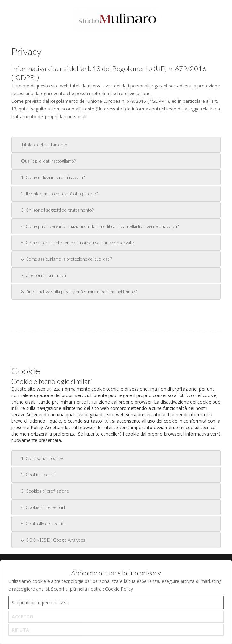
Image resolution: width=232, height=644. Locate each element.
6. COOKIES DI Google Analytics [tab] (50, 540)
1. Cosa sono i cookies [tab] (39, 458)
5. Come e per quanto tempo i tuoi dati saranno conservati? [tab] (74, 243)
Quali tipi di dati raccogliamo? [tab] (45, 161)
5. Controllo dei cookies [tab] (40, 523)
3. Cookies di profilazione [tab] (41, 491)
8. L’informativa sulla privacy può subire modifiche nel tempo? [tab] (75, 292)
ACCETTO (23, 617)
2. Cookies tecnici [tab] (34, 474)
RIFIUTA (20, 630)
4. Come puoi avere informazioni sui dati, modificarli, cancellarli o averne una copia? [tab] (96, 226)
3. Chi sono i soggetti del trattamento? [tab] (54, 210)
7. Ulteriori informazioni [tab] (40, 275)
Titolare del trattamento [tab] (41, 145)
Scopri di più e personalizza (40, 603)
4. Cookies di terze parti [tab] (40, 507)
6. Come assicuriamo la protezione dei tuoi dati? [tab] (63, 259)
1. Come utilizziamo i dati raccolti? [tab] (49, 177)
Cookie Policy (119, 589)
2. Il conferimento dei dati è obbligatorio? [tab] (56, 194)
